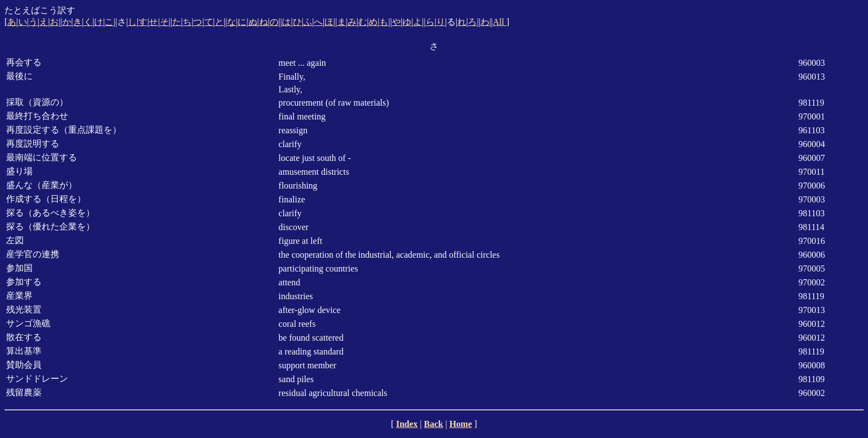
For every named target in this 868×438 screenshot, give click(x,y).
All (499, 22)
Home (461, 424)
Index (407, 424)
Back (434, 424)
